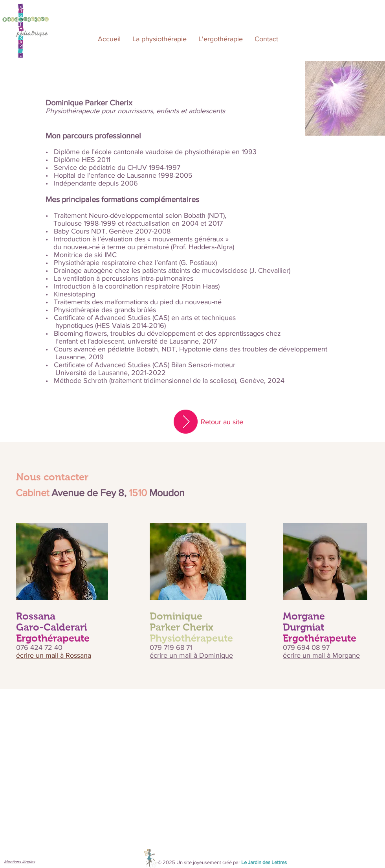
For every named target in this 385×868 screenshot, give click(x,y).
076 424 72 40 (40, 647)
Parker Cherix (181, 627)
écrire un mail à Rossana (54, 655)
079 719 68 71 (171, 647)
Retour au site (222, 422)
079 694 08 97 (307, 647)
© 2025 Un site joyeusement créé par (222, 862)
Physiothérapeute (191, 638)
